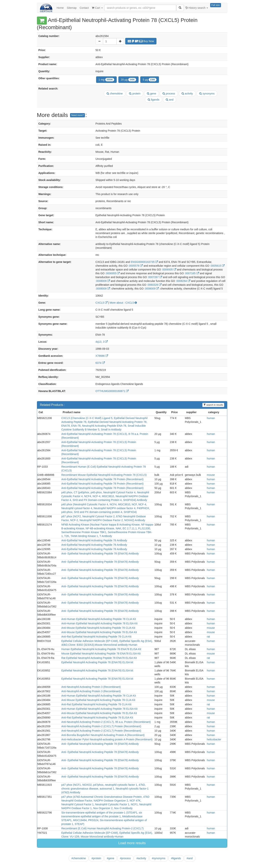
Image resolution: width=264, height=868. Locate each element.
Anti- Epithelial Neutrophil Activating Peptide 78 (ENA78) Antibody (100, 554)
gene (152, 94)
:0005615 (217, 266)
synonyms (207, 94)
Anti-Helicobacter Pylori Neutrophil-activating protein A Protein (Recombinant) (107, 739)
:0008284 (183, 281)
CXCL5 (102, 303)
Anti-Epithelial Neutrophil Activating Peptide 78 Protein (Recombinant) (102, 479)
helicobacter (214, 739)
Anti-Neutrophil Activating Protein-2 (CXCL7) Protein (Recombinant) (101, 726)
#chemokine (79, 858)
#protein (96, 858)
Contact (84, 8)
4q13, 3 (102, 342)
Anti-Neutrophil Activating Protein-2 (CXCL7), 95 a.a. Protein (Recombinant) (106, 722)
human (211, 418)
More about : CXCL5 (123, 303)
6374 (100, 363)
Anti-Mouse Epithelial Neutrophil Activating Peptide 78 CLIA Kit (98, 628)
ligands (154, 100)
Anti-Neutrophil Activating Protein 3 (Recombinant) (91, 687)
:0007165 (192, 273)
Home (60, 8)
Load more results (132, 843)
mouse (211, 475)
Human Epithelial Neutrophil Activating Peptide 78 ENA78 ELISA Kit (101, 649)
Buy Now (141, 41)
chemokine (115, 94)
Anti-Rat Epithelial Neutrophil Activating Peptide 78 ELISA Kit (97, 718)
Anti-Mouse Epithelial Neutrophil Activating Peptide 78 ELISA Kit (99, 632)
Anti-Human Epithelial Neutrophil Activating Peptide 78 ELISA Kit (99, 623)
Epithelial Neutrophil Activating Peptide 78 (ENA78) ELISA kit (97, 662)
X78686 (102, 356)
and (170, 100)
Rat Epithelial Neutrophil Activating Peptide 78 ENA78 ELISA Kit (99, 658)
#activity (141, 858)
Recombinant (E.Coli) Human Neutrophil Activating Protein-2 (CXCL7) (102, 828)
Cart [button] (97, 8)
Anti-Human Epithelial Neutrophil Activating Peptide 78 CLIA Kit (99, 619)
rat (208, 637)
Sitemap (72, 8)
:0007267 (155, 277)
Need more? (77, 115)
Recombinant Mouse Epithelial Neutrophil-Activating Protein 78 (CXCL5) (104, 475)
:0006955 (112, 273)
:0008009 (103, 281)
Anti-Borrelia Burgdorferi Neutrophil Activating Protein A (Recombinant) (103, 735)
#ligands (176, 858)
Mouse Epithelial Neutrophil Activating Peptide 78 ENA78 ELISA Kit (101, 654)
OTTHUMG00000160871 (112, 391)
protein (135, 94)
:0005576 (136, 266)
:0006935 (169, 270)
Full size (215, 5)
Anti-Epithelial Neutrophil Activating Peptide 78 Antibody (94, 540)
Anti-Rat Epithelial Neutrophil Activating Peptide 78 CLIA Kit (96, 637)
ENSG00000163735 (144, 262)
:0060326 (154, 285)
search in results (213, 405)
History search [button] (197, 8)
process (169, 94)
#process (125, 858)
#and (190, 858)
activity (187, 94)
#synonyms (159, 858)
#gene (110, 858)
